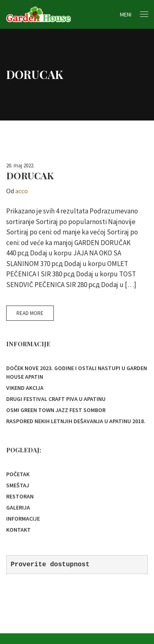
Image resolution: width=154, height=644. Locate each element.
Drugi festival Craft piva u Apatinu (56, 399)
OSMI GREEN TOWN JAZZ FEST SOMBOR (56, 410)
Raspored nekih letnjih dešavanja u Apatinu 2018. (76, 421)
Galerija (18, 507)
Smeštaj (18, 485)
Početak (18, 474)
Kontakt (18, 530)
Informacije (23, 519)
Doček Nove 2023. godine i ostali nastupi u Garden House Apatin (77, 372)
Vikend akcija (25, 388)
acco (22, 191)
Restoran (20, 496)
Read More (30, 313)
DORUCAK (30, 175)
